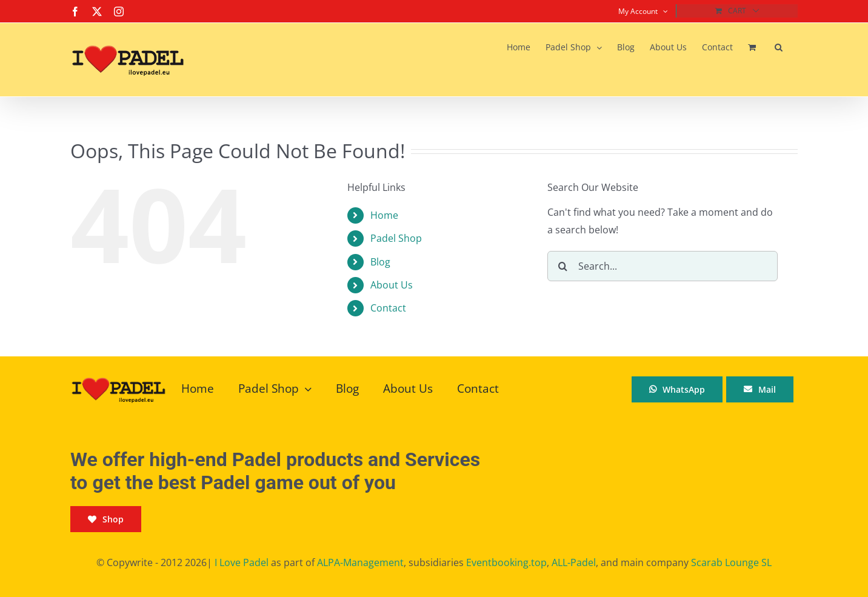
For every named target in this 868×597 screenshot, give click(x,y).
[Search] (563, 266)
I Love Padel (242, 562)
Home (384, 215)
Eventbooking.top (506, 562)
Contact (388, 308)
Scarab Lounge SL (731, 562)
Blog (380, 262)
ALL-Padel (574, 562)
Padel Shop (396, 238)
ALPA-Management (360, 562)
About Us (392, 285)
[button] (779, 47)
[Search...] (663, 266)
